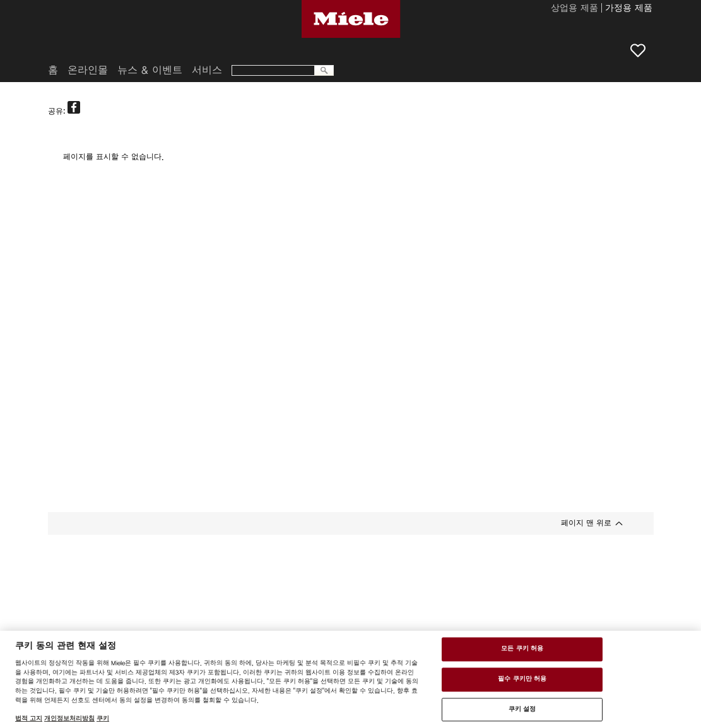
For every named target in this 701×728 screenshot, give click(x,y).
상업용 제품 (574, 9)
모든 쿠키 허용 (522, 649)
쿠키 (103, 719)
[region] (350, 679)
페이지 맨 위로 (586, 523)
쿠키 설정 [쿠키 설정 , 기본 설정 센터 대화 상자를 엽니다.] (522, 709)
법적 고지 (29, 719)
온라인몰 (88, 70)
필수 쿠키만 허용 (522, 679)
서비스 (207, 70)
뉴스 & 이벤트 (150, 70)
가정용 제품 (629, 9)
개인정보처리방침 (69, 719)
